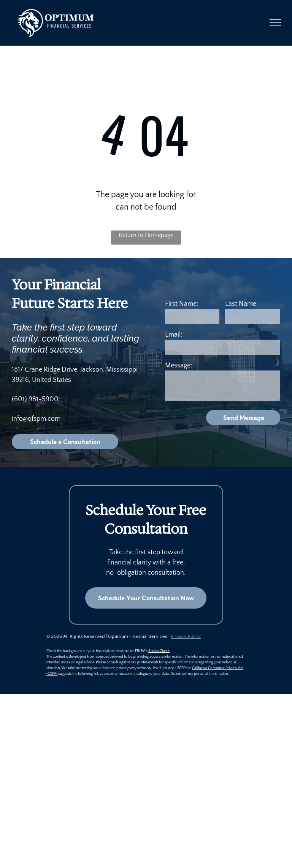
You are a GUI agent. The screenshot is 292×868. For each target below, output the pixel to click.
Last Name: (241, 304)
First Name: (182, 304)
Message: (179, 366)
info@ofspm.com (36, 419)
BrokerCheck (159, 651)
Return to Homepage (146, 235)
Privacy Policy (186, 636)
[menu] (275, 23)
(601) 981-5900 (35, 399)
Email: (174, 335)
